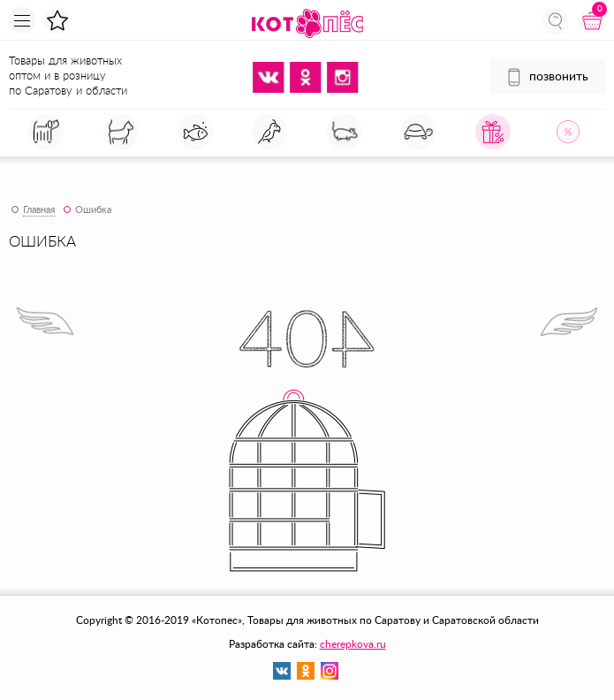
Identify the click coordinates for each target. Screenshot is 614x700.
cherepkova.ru (353, 645)
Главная (39, 210)
